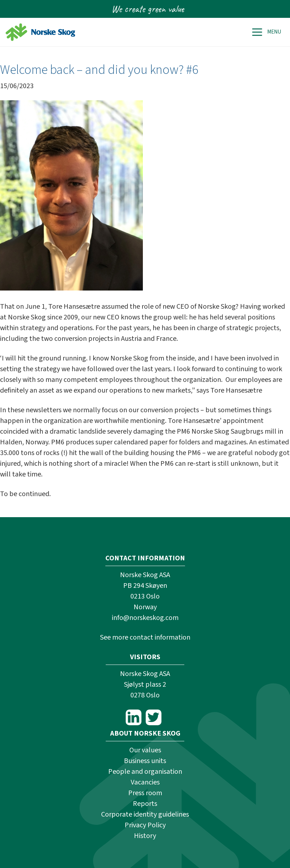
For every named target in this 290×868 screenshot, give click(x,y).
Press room (145, 793)
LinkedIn (134, 717)
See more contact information (145, 637)
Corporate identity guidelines (145, 814)
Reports (145, 804)
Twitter (154, 717)
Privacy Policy (145, 825)
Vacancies (145, 782)
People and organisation (145, 772)
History (145, 836)
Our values (145, 750)
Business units (145, 761)
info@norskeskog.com (145, 618)
